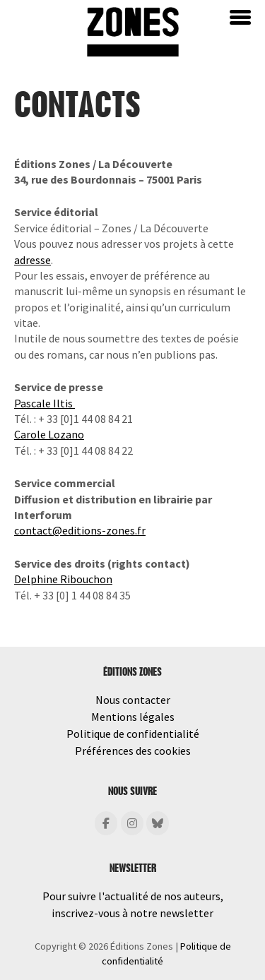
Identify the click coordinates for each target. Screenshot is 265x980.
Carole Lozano (49, 434)
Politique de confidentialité (133, 734)
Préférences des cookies (133, 751)
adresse (33, 260)
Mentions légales (133, 717)
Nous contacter (133, 700)
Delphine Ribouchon (63, 579)
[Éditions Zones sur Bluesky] (158, 823)
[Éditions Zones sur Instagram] (132, 823)
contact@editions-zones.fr (80, 530)
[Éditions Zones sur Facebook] (106, 823)
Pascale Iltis (45, 403)
